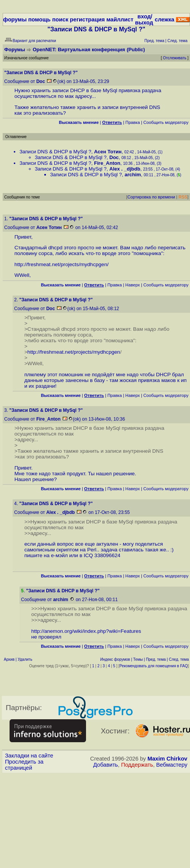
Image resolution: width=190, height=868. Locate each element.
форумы (15, 20)
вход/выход (144, 20)
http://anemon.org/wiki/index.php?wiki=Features (86, 631)
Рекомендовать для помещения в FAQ (154, 666)
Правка (133, 122)
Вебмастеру (172, 765)
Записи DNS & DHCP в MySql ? (55, 152)
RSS (183, 197)
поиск (60, 20)
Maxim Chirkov (167, 759)
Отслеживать (175, 58)
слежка (165, 20)
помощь (40, 20)
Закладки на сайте (29, 756)
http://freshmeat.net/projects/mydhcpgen (61, 264)
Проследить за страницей (24, 765)
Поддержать (137, 765)
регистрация (87, 20)
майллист (120, 20)
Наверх (133, 285)
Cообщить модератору (166, 122)
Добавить (106, 765)
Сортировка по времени (151, 197)
